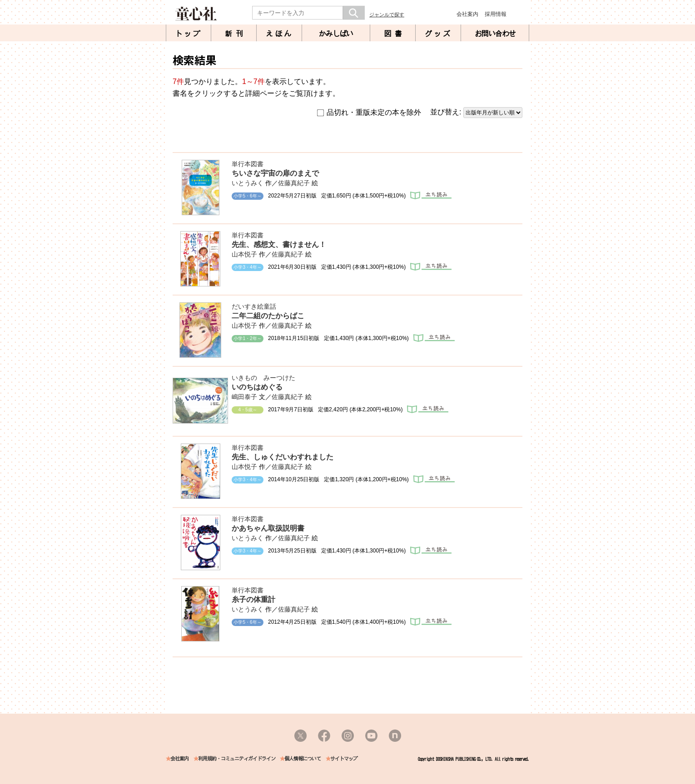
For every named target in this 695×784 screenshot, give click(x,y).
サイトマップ (344, 759)
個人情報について (303, 759)
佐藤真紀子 (294, 183)
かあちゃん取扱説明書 (268, 528)
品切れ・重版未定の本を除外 (369, 113)
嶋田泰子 (244, 397)
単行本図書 (248, 164)
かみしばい (336, 34)
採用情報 (496, 14)
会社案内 (467, 14)
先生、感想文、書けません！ (279, 244)
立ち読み (431, 195)
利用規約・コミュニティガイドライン (237, 759)
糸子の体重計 (253, 599)
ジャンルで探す (387, 15)
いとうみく (248, 183)
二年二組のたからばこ (268, 316)
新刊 (236, 34)
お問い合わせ (495, 34)
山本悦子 (244, 254)
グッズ (438, 34)
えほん (279, 34)
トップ (189, 34)
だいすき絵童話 (254, 306)
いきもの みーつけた (263, 378)
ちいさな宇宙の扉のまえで (275, 173)
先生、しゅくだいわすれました (283, 457)
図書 (395, 34)
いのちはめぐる (257, 387)
